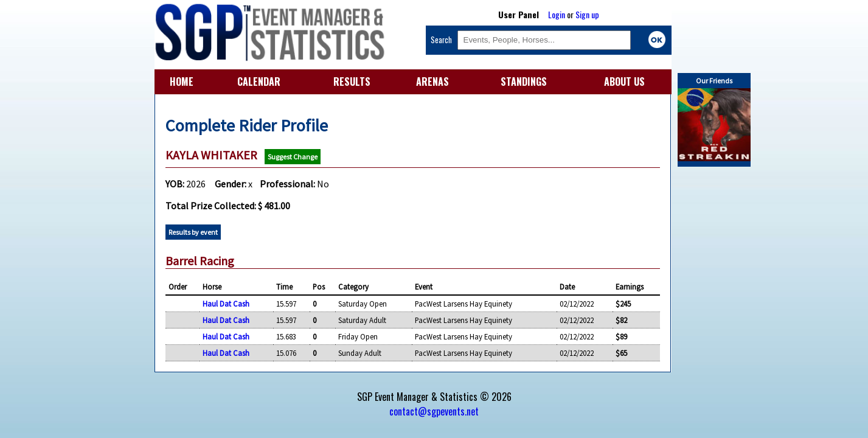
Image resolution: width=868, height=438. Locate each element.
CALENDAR (259, 82)
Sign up (587, 14)
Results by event (193, 232)
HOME (182, 82)
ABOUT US (624, 82)
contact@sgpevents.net (434, 411)
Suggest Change (293, 157)
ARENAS (432, 82)
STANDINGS (524, 82)
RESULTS (352, 82)
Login (557, 14)
